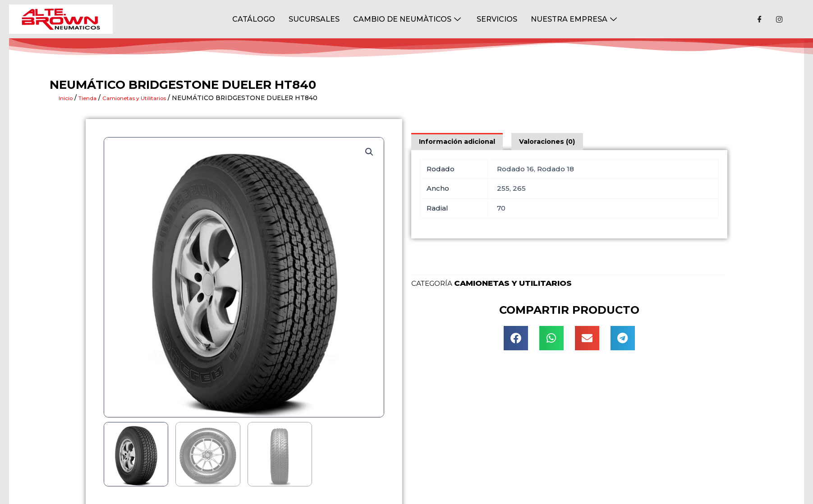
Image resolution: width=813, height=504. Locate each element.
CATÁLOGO (254, 19)
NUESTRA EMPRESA (575, 19)
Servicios (497, 19)
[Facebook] (760, 19)
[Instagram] (780, 19)
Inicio (68, 98)
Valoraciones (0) (553, 141)
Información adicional (459, 141)
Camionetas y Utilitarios (150, 98)
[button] (516, 339)
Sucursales (314, 19)
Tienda (94, 98)
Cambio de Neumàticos (408, 19)
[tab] (459, 141)
